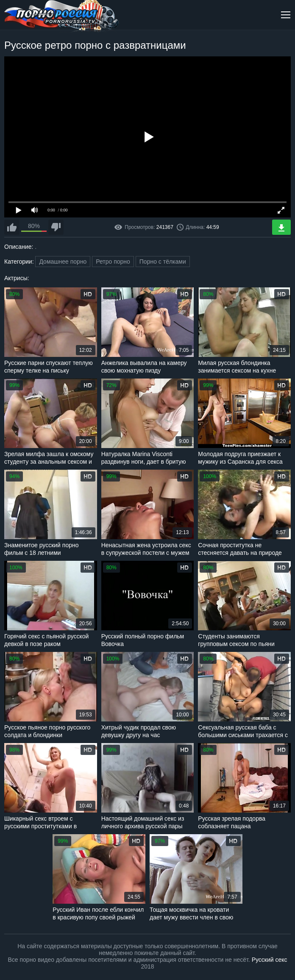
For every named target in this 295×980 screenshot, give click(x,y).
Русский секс (270, 960)
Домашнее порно (63, 262)
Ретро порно (113, 262)
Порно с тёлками (163, 262)
